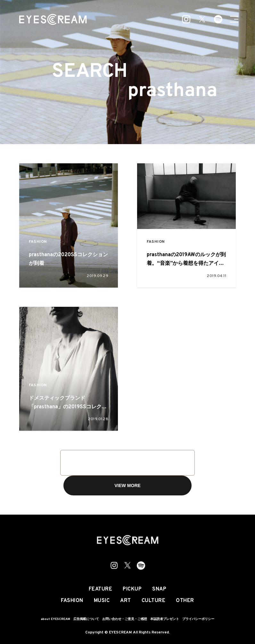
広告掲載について (86, 619)
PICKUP (132, 589)
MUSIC (102, 601)
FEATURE (101, 589)
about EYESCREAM (55, 619)
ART (126, 601)
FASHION (38, 242)
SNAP (159, 589)
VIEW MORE (128, 485)
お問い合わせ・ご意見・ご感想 (125, 619)
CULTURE (154, 601)
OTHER (185, 601)
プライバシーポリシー (198, 619)
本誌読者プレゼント (165, 619)
